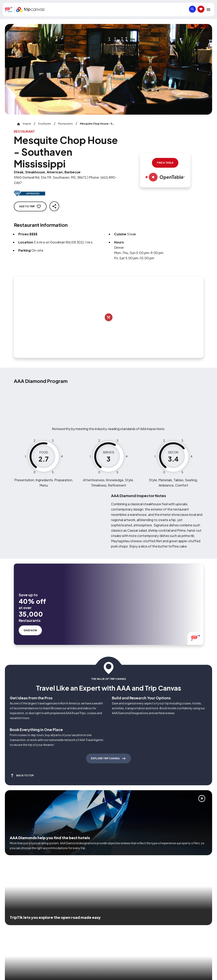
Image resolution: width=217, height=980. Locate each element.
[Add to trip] (109, 317)
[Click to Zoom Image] (108, 69)
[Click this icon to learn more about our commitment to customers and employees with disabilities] (11, 926)
